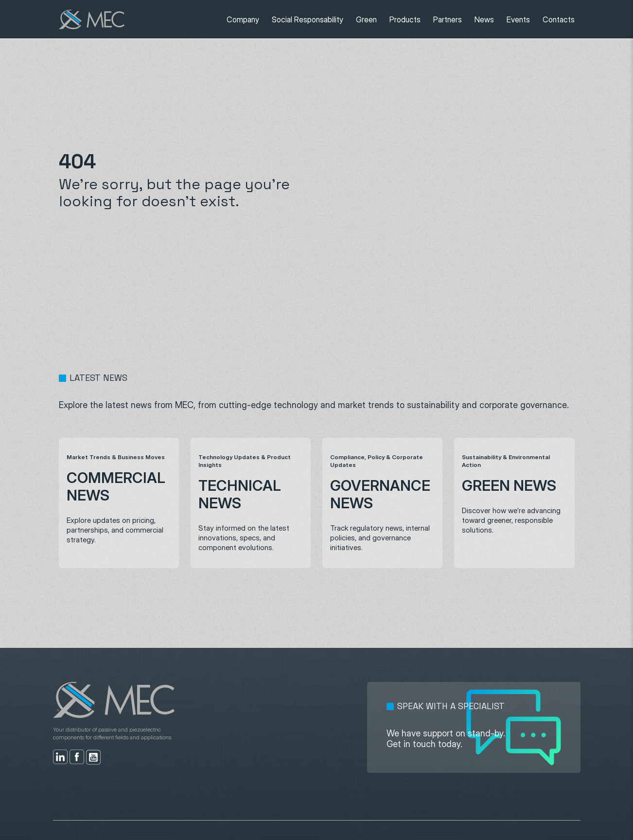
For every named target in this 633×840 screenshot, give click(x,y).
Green (366, 19)
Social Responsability (308, 19)
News (484, 19)
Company (243, 19)
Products (405, 19)
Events (518, 19)
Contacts (559, 19)
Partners (448, 19)
